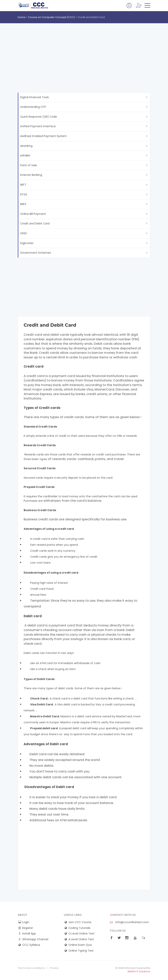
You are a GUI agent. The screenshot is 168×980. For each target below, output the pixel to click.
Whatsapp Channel (35, 939)
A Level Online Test (81, 939)
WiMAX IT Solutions (139, 971)
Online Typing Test (81, 951)
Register (28, 928)
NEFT (23, 185)
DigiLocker (27, 243)
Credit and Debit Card (35, 223)
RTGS (24, 194)
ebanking (26, 146)
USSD (24, 233)
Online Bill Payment (33, 214)
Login (26, 922)
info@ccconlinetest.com (129, 922)
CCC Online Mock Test (33, 5)
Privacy (54, 968)
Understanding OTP (33, 107)
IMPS (23, 204)
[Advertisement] (84, 64)
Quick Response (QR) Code (39, 117)
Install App (29, 934)
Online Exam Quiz (80, 945)
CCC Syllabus (31, 945)
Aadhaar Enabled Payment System (44, 136)
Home (22, 17)
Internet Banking (31, 175)
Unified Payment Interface (38, 126)
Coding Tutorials (79, 928)
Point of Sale (29, 165)
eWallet (25, 155)
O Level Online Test (81, 934)
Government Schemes (36, 253)
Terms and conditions (31, 968)
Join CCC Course (80, 922)
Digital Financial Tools (35, 97)
